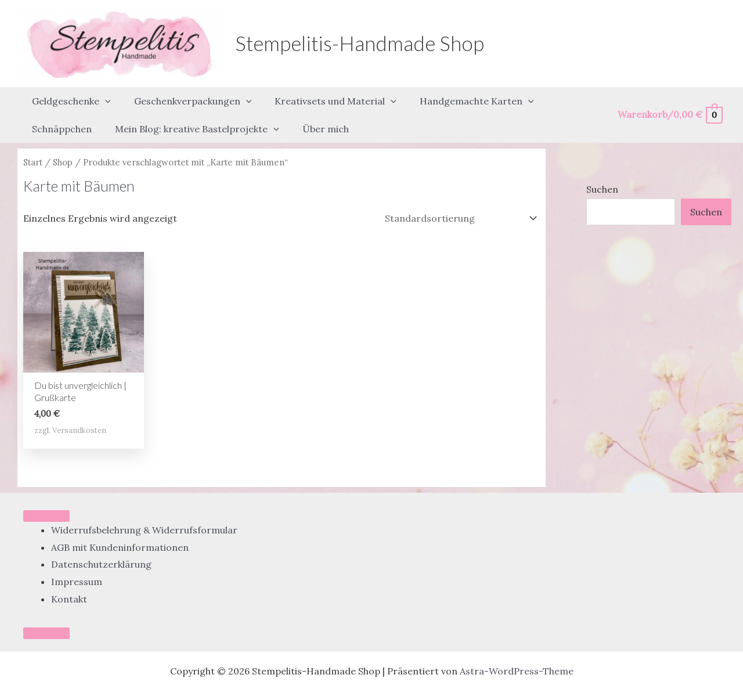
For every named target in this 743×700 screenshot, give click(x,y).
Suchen (602, 168)
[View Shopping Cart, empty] (670, 104)
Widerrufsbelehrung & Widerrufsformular (144, 508)
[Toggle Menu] (46, 495)
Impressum (77, 560)
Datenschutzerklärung (101, 543)
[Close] (46, 612)
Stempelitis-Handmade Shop (360, 43)
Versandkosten (79, 409)
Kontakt (69, 578)
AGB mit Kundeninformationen (120, 526)
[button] (103, 96)
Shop (63, 141)
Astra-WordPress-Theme (517, 650)
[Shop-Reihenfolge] (460, 197)
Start (33, 141)
